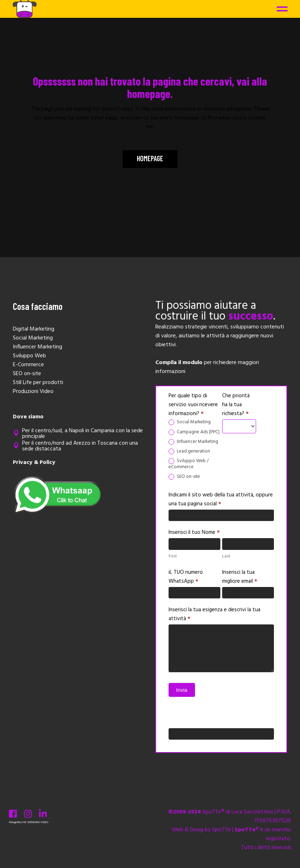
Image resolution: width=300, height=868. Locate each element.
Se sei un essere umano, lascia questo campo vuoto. (214, 716)
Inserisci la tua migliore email (240, 577)
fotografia (15, 822)
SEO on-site (184, 477)
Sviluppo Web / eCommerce (189, 464)
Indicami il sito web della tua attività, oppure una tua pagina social (221, 499)
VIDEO (44, 822)
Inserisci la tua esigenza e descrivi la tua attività (214, 614)
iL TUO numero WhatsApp (186, 577)
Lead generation (189, 452)
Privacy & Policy (34, 463)
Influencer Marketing (193, 442)
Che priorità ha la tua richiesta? (236, 405)
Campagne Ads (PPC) (194, 432)
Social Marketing (190, 422)
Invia (182, 690)
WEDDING (33, 822)
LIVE (24, 822)
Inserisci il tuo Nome (194, 532)
